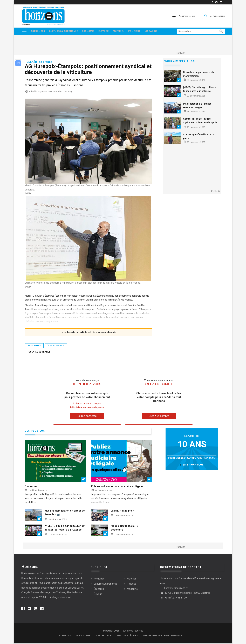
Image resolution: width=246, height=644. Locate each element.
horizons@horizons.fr (174, 589)
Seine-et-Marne (39, 593)
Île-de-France (56, 346)
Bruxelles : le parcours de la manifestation (199, 75)
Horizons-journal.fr (31, 574)
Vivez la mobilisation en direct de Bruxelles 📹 (65, 513)
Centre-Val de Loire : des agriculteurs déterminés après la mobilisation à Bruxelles (200, 123)
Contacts (65, 636)
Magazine (156, 32)
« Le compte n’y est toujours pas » (199, 137)
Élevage (106, 32)
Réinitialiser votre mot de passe (87, 409)
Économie (90, 32)
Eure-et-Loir (65, 589)
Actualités (38, 32)
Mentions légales (127, 636)
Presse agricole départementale (163, 636)
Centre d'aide (104, 636)
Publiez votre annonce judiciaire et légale (117, 487)
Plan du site (83, 636)
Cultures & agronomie (64, 32)
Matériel (122, 32)
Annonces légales (179, 16)
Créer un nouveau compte (87, 405)
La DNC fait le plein (122, 512)
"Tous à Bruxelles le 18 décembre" (125, 529)
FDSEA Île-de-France (39, 353)
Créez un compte (159, 417)
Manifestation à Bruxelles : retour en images (198, 106)
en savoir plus (193, 466)
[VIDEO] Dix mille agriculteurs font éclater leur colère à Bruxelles (199, 92)
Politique (139, 32)
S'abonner (31, 487)
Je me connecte (215, 16)
